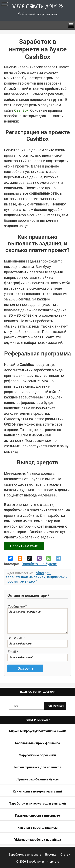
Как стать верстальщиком (37, 828)
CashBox (21, 110)
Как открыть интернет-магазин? (38, 791)
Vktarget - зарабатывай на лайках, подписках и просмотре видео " (36, 577)
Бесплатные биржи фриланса (37, 743)
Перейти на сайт (24, 546)
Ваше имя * (16, 638)
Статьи (65, 855)
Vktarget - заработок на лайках (38, 840)
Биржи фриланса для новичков (37, 767)
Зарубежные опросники (37, 755)
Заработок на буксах (39, 564)
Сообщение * (17, 606)
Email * (13, 652)
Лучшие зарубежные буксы (37, 779)
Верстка (51, 855)
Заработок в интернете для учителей (37, 803)
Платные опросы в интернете (37, 815)
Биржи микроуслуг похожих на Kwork (37, 731)
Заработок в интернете (25, 855)
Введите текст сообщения (37, 621)
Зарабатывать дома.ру (38, 7)
